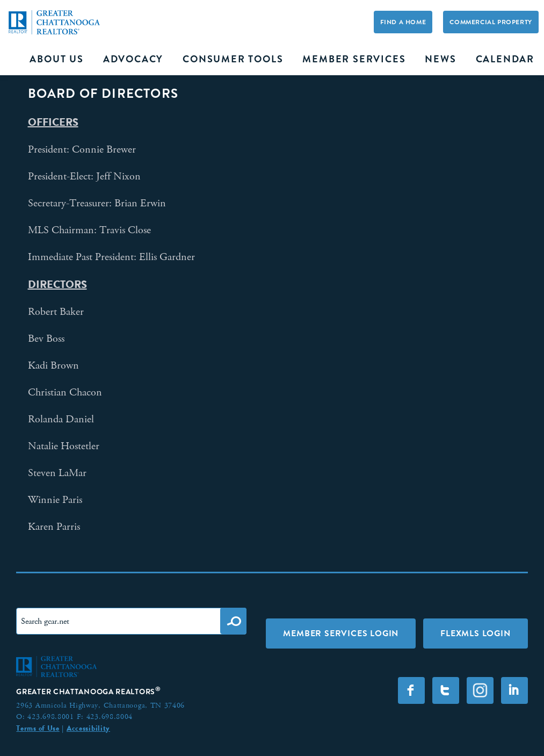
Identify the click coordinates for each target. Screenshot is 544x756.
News (440, 59)
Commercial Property (491, 22)
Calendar (505, 59)
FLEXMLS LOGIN (475, 633)
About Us (56, 59)
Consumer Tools (233, 59)
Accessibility (88, 728)
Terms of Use (38, 728)
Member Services (354, 59)
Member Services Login (341, 633)
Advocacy (133, 59)
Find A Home (403, 22)
